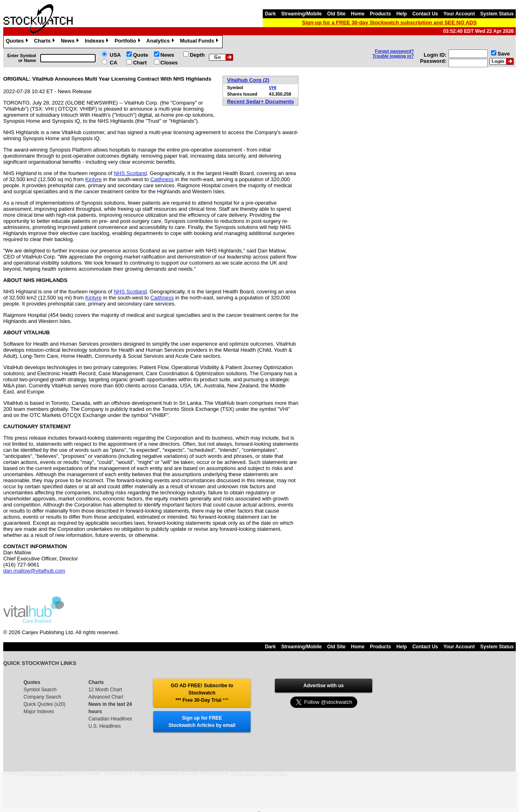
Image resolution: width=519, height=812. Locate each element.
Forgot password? (395, 51)
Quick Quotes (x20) (44, 704)
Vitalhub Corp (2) (248, 80)
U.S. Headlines (105, 726)
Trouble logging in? (393, 56)
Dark (270, 14)
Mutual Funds (200, 42)
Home (358, 14)
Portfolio (128, 42)
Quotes (18, 42)
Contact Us (425, 14)
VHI (272, 88)
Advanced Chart (106, 697)
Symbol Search (40, 690)
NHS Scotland (130, 173)
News (71, 42)
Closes (169, 63)
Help (402, 14)
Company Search (42, 697)
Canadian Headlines (110, 719)
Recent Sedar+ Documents (261, 101)
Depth (197, 55)
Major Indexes (39, 712)
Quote (141, 55)
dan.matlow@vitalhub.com (34, 571)
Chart (140, 63)
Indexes (98, 42)
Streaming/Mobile (301, 14)
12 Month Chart (105, 690)
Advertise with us (323, 686)
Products (380, 14)
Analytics (161, 42)
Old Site (336, 14)
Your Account (459, 14)
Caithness (162, 179)
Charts (45, 42)
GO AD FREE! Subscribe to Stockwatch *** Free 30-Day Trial (202, 693)
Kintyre (93, 179)
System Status (497, 14)
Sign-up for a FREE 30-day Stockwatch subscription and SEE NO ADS (389, 22)
